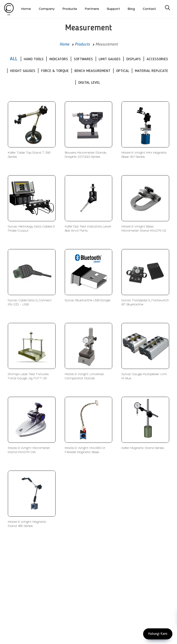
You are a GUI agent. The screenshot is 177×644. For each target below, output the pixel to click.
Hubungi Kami (158, 634)
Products (82, 44)
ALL (14, 59)
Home (64, 44)
